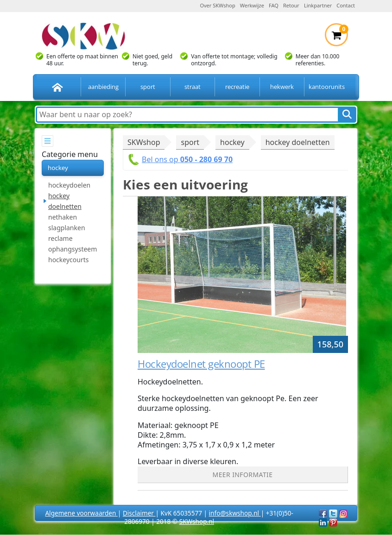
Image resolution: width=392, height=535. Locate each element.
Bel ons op (187, 159)
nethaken (63, 217)
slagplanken (67, 228)
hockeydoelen (69, 185)
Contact (346, 5)
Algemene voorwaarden (81, 513)
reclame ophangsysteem (73, 244)
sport (148, 87)
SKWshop (144, 142)
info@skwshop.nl (235, 513)
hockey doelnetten (65, 201)
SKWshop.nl (197, 521)
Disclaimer (139, 513)
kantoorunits (327, 87)
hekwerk (282, 87)
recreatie (237, 87)
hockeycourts (68, 260)
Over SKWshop (217, 5)
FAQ (274, 5)
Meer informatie (243, 475)
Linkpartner (318, 5)
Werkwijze (252, 5)
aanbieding (103, 87)
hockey (58, 168)
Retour (291, 5)
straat (193, 87)
